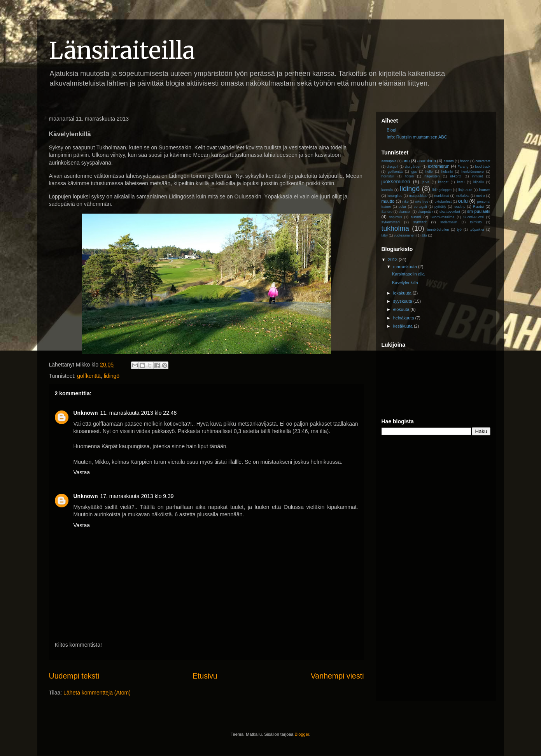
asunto (448, 161)
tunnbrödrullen (438, 230)
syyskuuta (403, 301)
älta (424, 235)
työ (459, 230)
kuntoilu (387, 190)
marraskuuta (406, 267)
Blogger (302, 734)
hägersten (432, 176)
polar (403, 207)
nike (405, 202)
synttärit (420, 222)
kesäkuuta (404, 326)
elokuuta (402, 309)
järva (426, 182)
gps (414, 172)
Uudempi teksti (74, 676)
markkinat (441, 196)
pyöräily (440, 207)
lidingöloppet (442, 190)
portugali (420, 207)
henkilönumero (473, 172)
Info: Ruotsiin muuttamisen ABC (417, 137)
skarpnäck (425, 212)
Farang (463, 167)
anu (406, 161)
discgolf (392, 167)
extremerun (439, 166)
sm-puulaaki (479, 211)
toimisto (476, 222)
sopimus (396, 217)
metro (481, 196)
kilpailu (479, 182)
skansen (405, 212)
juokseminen (396, 182)
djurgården (413, 167)
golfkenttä (89, 376)
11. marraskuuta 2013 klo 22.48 (139, 413)
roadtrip (460, 207)
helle (429, 172)
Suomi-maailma (442, 217)
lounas (484, 190)
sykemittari (391, 222)
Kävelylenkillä (405, 282)
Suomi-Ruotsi (474, 217)
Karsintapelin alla (408, 274)
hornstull (388, 176)
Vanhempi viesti (337, 676)
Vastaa (82, 472)
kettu (461, 182)
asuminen (427, 161)
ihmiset (478, 176)
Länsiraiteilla (122, 50)
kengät (443, 182)
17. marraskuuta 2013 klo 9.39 (137, 496)
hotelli (409, 176)
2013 (394, 260)
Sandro (387, 212)
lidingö (112, 376)
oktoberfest (443, 202)
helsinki (447, 172)
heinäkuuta (404, 318)
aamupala (389, 161)
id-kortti (456, 176)
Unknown (86, 413)
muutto (388, 201)
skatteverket (450, 211)
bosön (465, 161)
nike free (422, 202)
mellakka (463, 196)
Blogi (391, 130)
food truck (482, 167)
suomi (416, 217)
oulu (463, 201)
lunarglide (395, 196)
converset (483, 161)
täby (385, 235)
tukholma (395, 228)
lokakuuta (403, 293)
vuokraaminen (405, 235)
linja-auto (465, 190)
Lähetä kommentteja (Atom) (97, 693)
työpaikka (477, 230)
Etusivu (205, 676)
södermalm (449, 222)
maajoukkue (418, 196)
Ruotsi (478, 206)
